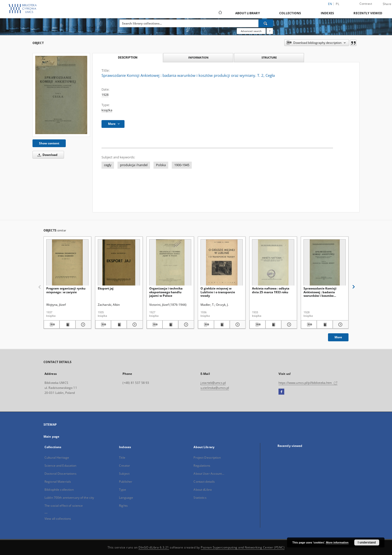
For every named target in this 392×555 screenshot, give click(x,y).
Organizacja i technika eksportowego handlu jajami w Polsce (166, 292)
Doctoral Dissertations (60, 474)
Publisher (126, 482)
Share (387, 4)
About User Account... (209, 474)
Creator (124, 466)
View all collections (58, 519)
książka (107, 110)
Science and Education (60, 466)
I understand (367, 542)
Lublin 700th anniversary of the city (69, 498)
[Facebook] (281, 392)
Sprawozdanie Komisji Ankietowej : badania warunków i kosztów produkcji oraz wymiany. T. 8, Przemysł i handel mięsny (324, 292)
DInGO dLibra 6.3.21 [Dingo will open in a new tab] (154, 547)
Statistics (200, 498)
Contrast (366, 4)
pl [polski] (337, 4)
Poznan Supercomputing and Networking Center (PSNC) (243, 547)
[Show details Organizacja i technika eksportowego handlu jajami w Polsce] (185, 325)
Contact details (204, 482)
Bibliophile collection (59, 490)
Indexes (327, 13)
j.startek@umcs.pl (213, 383)
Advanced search (251, 31)
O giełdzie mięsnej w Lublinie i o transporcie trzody (218, 292)
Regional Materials (58, 482)
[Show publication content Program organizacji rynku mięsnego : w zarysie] (67, 325)
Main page (51, 437)
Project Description (207, 458)
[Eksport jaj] (119, 263)
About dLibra (202, 490)
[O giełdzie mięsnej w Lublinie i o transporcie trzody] (222, 263)
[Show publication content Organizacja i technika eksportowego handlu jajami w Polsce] (170, 325)
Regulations (202, 466)
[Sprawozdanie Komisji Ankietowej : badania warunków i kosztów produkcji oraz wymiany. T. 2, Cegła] (61, 95)
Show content (49, 143)
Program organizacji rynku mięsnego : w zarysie (66, 290)
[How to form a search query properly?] (270, 31)
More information (337, 542)
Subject (124, 474)
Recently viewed (368, 13)
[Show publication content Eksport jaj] (119, 325)
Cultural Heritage (57, 458)
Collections (290, 13)
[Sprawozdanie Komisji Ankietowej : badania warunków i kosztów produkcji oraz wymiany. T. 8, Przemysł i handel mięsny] (325, 263)
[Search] (266, 23)
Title (122, 458)
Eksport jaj (106, 288)
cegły (108, 165)
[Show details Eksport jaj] (134, 325)
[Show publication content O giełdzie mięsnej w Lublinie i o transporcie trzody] (222, 325)
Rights (123, 506)
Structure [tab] (269, 57)
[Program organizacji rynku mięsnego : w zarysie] (67, 263)
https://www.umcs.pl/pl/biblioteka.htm (308, 383)
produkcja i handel (134, 165)
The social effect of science (64, 506)
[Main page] (220, 13)
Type (122, 490)
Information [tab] (198, 57)
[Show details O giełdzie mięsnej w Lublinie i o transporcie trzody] (237, 325)
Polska (161, 165)
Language (126, 498)
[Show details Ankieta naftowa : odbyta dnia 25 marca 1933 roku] (288, 325)
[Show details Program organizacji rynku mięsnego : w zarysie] (83, 325)
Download (47, 155)
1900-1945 (182, 165)
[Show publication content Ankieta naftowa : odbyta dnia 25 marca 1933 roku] (273, 325)
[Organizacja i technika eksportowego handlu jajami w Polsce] (170, 263)
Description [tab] (128, 58)
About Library (247, 13)
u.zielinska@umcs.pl (215, 388)
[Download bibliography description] (52, 325)
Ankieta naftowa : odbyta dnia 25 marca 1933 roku (271, 290)
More (338, 337)
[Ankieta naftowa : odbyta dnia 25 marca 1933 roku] (273, 263)
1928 (105, 95)
